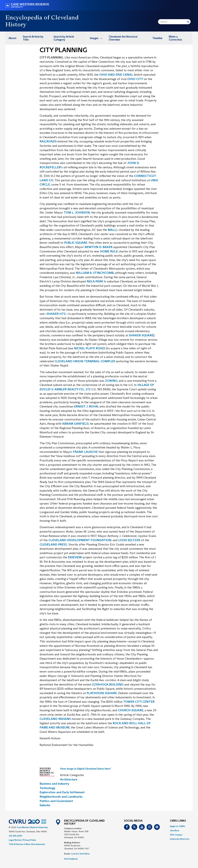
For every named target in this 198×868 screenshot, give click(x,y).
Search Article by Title (33, 38)
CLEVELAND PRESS (53, 544)
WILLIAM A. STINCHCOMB (95, 273)
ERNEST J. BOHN (86, 406)
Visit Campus (176, 835)
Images (98, 38)
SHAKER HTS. (56, 314)
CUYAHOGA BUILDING (108, 684)
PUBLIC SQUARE (75, 243)
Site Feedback (71, 859)
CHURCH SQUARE (131, 710)
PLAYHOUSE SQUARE (102, 693)
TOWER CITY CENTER (139, 702)
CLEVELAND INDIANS (55, 719)
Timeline (157, 38)
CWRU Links (178, 821)
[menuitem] (13, 38)
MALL (112, 230)
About (12, 38)
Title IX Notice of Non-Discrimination (27, 844)
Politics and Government (56, 801)
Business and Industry (54, 784)
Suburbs (45, 805)
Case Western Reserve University (32, 827)
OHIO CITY (135, 79)
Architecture (69, 779)
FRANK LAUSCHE (85, 452)
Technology (47, 788)
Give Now (174, 830)
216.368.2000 (15, 836)
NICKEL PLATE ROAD (89, 348)
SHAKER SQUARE (141, 335)
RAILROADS (48, 141)
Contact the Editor (80, 854)
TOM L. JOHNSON (77, 212)
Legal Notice (15, 840)
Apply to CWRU (177, 826)
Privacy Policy (29, 840)
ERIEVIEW (75, 557)
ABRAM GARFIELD (75, 424)
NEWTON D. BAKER (99, 247)
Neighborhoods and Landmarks (61, 797)
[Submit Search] (188, 22)
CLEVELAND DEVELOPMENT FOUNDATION (80, 540)
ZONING (111, 381)
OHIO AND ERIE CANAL (116, 75)
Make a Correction (175, 38)
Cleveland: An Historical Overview (123, 38)
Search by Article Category (64, 38)
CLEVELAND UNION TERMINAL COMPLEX (85, 361)
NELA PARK (95, 281)
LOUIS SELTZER (130, 540)
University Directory (180, 839)
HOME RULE (109, 251)
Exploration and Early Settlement (62, 792)
